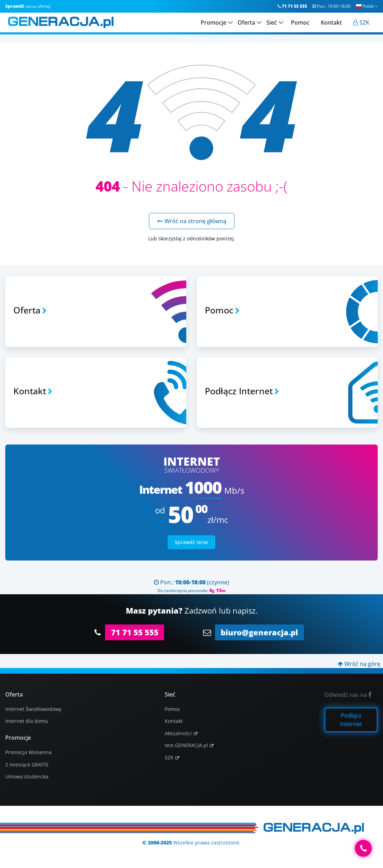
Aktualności (178, 733)
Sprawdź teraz (191, 542)
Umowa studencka (27, 776)
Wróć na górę (359, 664)
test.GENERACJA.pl (186, 745)
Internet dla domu (27, 721)
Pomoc (173, 709)
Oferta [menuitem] (249, 28)
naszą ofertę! (28, 6)
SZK (169, 757)
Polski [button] (367, 6)
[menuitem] (364, 28)
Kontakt (174, 721)
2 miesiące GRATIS (27, 765)
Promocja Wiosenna (28, 752)
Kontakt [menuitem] (334, 28)
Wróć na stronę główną (192, 221)
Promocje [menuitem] (216, 28)
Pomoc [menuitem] (303, 28)
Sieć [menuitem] (274, 28)
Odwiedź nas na (348, 695)
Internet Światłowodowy (33, 709)
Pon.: (332, 6)
